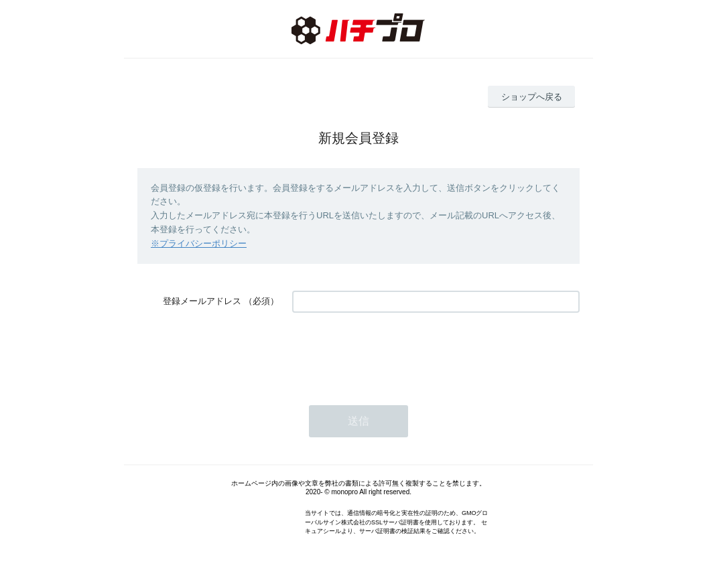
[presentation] (394, 352)
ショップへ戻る (532, 97)
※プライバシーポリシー (199, 243)
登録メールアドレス (202, 301)
